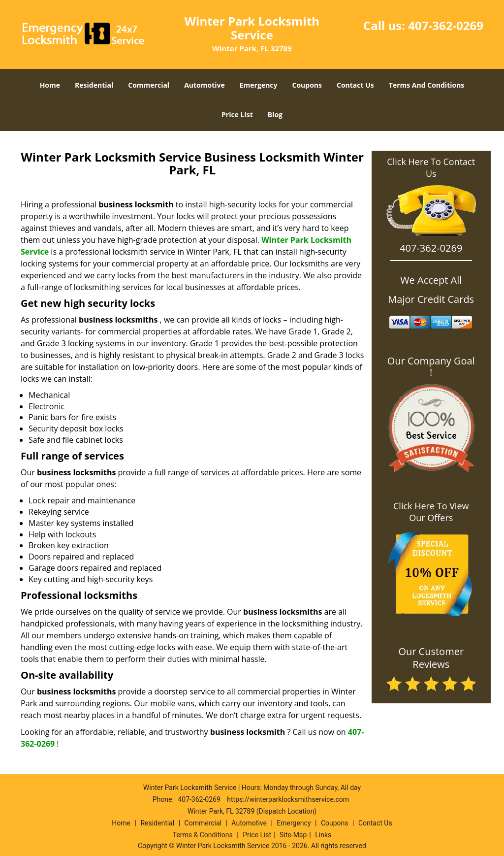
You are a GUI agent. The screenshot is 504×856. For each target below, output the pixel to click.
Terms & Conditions (203, 835)
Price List (237, 115)
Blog (275, 115)
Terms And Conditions (427, 85)
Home (50, 85)
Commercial (149, 85)
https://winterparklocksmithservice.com (288, 799)
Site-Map (293, 835)
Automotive (205, 85)
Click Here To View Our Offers (431, 512)
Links (323, 835)
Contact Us (355, 85)
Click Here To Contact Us (431, 167)
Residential (94, 85)
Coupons (307, 85)
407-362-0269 (446, 25)
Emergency (259, 85)
